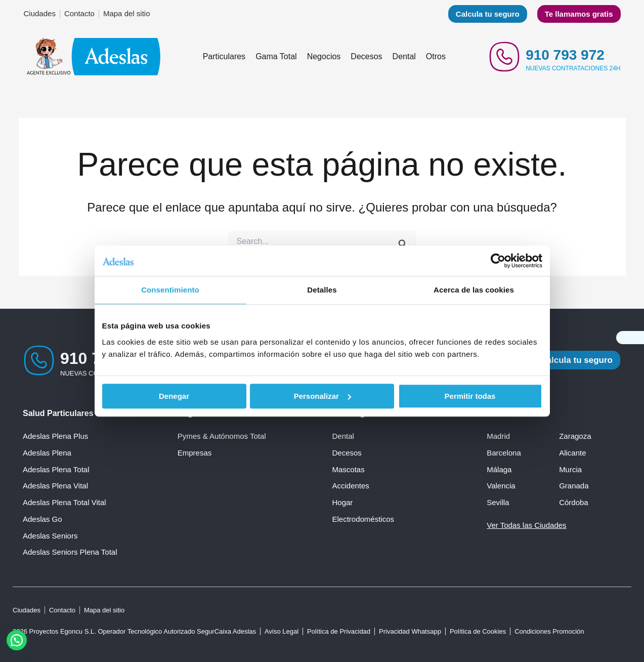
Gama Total (276, 56)
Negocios (324, 56)
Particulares (224, 56)
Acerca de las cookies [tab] (474, 290)
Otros (436, 56)
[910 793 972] (504, 57)
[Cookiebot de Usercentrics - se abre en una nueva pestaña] (498, 261)
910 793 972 (565, 55)
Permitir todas (470, 396)
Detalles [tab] (322, 290)
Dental (404, 56)
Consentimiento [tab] (170, 290)
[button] (17, 640)
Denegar (174, 396)
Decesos (366, 56)
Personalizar (323, 396)
